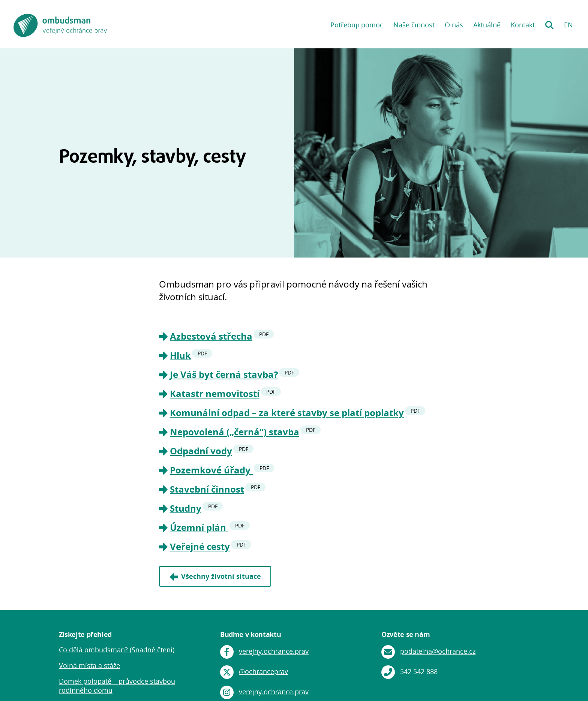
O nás (454, 25)
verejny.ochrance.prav (274, 651)
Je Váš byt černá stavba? (224, 374)
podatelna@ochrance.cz (438, 651)
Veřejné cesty (200, 546)
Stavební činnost (207, 489)
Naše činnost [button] (414, 25)
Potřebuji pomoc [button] (357, 25)
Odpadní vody (201, 451)
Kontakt (523, 25)
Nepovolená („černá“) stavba (235, 432)
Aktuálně (487, 25)
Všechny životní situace (221, 576)
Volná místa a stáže (89, 665)
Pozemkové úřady (211, 470)
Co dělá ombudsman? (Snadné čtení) (117, 650)
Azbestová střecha (211, 336)
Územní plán (199, 527)
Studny (186, 508)
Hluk (180, 355)
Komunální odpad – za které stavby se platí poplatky (287, 413)
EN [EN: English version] (568, 25)
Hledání (549, 22)
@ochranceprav (263, 671)
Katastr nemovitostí (215, 393)
